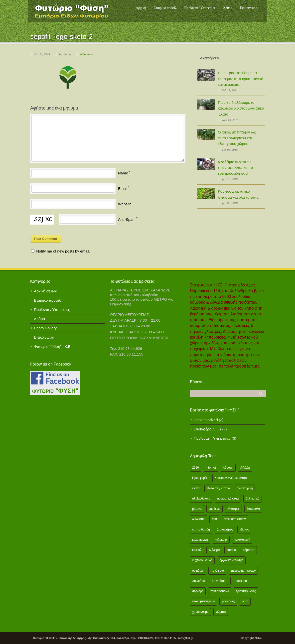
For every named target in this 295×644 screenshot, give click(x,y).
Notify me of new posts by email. (63, 251)
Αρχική (141, 8)
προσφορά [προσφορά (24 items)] (240, 581)
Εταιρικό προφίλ (165, 8)
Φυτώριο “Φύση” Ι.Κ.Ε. (53, 346)
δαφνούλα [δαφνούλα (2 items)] (253, 509)
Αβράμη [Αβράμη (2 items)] (228, 468)
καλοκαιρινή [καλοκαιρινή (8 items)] (242, 540)
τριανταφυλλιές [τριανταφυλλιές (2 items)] (246, 591)
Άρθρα (228, 8)
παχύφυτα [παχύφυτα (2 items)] (217, 571)
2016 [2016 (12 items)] (196, 468)
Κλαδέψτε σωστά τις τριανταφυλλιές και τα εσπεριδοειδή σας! (235, 168)
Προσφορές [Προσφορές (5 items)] (200, 478)
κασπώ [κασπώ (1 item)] (197, 550)
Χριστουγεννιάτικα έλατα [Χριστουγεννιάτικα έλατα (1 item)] (231, 478)
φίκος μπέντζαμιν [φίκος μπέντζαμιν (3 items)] (203, 601)
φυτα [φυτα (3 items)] (245, 601)
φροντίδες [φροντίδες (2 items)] (228, 601)
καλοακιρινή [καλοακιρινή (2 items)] (200, 540)
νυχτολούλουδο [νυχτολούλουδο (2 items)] (202, 560)
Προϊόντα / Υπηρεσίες (200, 8)
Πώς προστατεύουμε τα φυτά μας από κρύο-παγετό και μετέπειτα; (241, 79)
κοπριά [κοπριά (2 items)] (231, 550)
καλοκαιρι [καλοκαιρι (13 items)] (221, 540)
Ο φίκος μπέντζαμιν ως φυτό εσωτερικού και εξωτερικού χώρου (237, 138)
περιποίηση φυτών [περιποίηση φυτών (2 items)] (243, 571)
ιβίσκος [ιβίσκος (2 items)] (244, 529)
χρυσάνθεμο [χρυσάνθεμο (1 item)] (200, 612)
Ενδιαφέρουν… (206, 429)
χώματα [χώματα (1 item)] (221, 612)
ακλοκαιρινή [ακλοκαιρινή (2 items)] (245, 488)
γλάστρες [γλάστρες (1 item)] (233, 509)
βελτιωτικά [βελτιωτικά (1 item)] (252, 499)
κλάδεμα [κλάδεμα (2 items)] (214, 550)
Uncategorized (206, 420)
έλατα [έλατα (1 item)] (196, 488)
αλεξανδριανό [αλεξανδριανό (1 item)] (201, 499)
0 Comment (87, 55)
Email (123, 189)
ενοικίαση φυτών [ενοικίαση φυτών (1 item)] (235, 519)
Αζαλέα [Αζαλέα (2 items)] (245, 468)
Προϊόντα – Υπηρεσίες (212, 438)
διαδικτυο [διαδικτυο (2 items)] (198, 519)
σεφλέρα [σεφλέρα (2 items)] (198, 591)
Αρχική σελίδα (46, 291)
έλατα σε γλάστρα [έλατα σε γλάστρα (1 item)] (218, 488)
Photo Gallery (45, 328)
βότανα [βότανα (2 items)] (197, 509)
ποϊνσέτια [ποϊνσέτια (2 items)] (199, 581)
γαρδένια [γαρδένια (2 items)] (215, 509)
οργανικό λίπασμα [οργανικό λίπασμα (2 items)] (231, 560)
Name (123, 173)
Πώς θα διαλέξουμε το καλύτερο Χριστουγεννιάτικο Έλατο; (241, 108)
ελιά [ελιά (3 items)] (214, 519)
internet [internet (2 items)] (211, 468)
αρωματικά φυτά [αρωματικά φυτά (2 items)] (228, 499)
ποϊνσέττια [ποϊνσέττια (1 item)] (219, 581)
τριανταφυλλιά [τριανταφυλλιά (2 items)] (220, 591)
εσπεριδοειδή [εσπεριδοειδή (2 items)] (201, 529)
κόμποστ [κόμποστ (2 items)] (249, 550)
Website (125, 204)
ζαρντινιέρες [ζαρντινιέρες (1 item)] (225, 529)
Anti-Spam (127, 219)
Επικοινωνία (249, 8)
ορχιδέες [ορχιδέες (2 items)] (198, 571)
